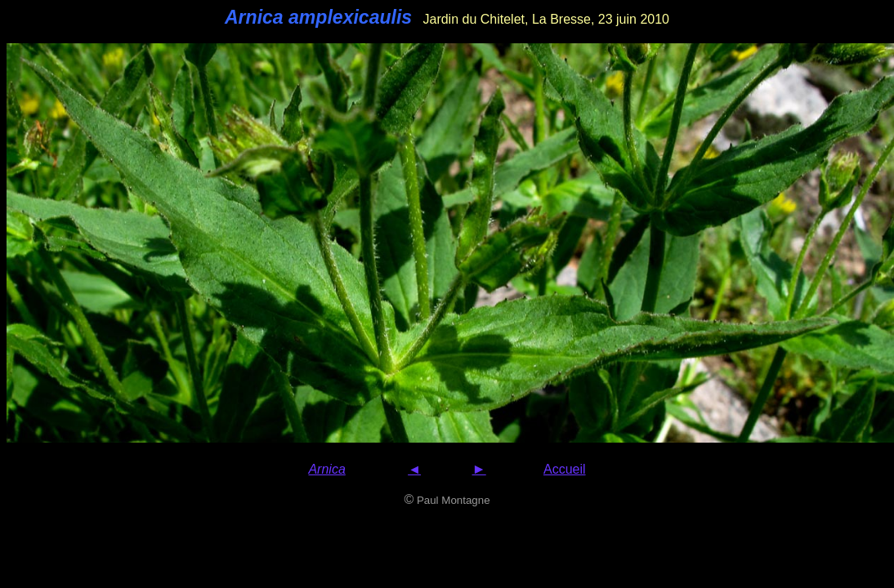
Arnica (326, 469)
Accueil (565, 469)
